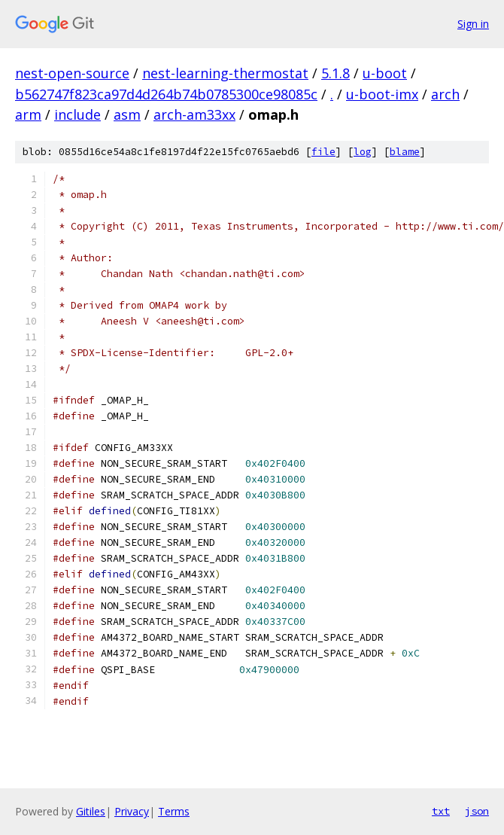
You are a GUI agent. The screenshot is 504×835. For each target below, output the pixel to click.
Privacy (132, 811)
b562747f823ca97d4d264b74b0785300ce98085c (166, 94)
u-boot (385, 73)
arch (445, 94)
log (363, 152)
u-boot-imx (382, 94)
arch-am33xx (194, 114)
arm (28, 114)
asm (127, 114)
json (477, 811)
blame (405, 152)
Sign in (473, 24)
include (77, 114)
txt (441, 811)
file (323, 152)
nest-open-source (72, 73)
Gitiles (91, 811)
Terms (174, 811)
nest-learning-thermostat (225, 73)
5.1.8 (335, 73)
